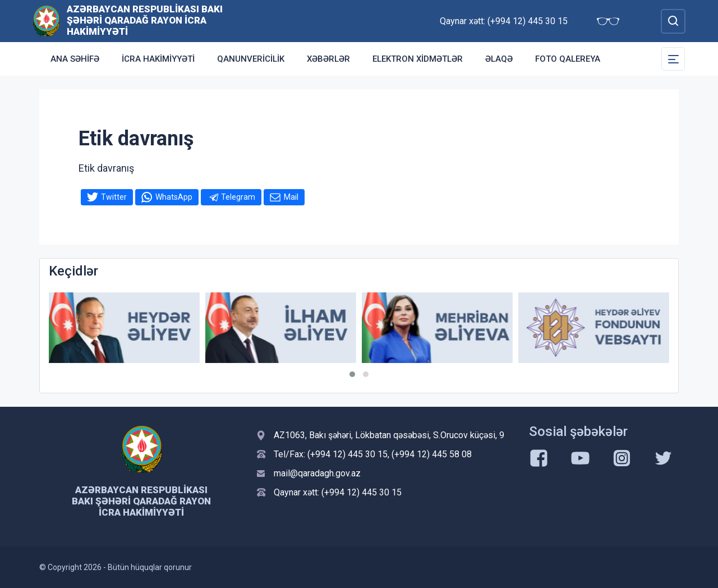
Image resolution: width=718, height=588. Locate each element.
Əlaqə (499, 59)
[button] (352, 374)
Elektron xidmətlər (418, 59)
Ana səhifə (75, 59)
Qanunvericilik (251, 59)
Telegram (238, 197)
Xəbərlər (328, 59)
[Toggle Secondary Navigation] (673, 59)
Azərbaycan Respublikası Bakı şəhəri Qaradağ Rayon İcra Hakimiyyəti (145, 20)
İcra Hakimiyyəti (158, 59)
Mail (291, 197)
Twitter (114, 197)
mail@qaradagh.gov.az (317, 473)
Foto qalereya (568, 59)
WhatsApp (174, 197)
